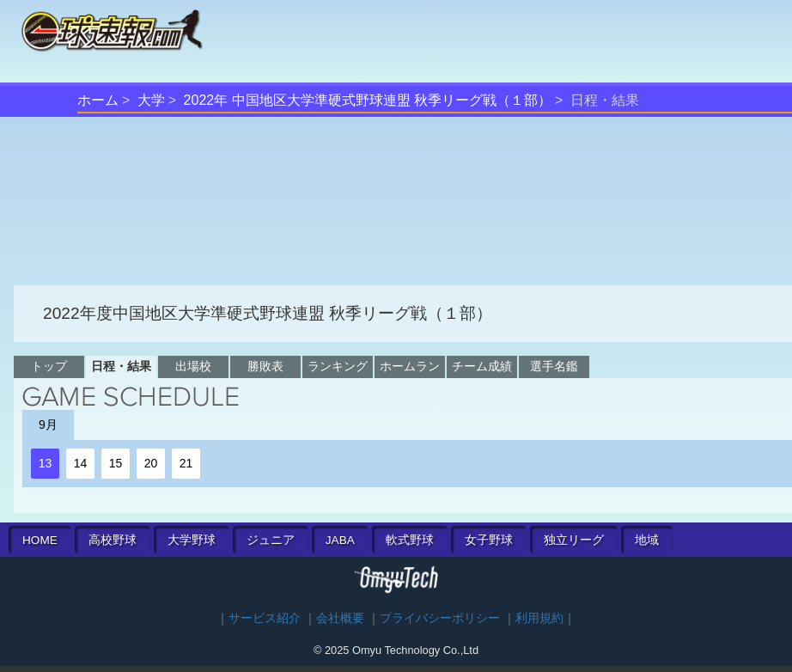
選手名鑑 (554, 366)
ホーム (98, 100)
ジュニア (271, 540)
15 (116, 463)
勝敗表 (265, 366)
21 (186, 463)
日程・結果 (121, 366)
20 (151, 463)
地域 (647, 540)
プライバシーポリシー (440, 618)
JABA (340, 540)
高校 (113, 540)
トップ (49, 366)
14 (81, 463)
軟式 (410, 540)
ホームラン (410, 366)
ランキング (338, 366)
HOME (40, 540)
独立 (574, 540)
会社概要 (340, 618)
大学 (151, 100)
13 (46, 463)
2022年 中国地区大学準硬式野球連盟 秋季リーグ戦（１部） (368, 100)
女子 (489, 540)
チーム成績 (482, 366)
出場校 (193, 366)
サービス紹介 (265, 618)
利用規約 (539, 618)
